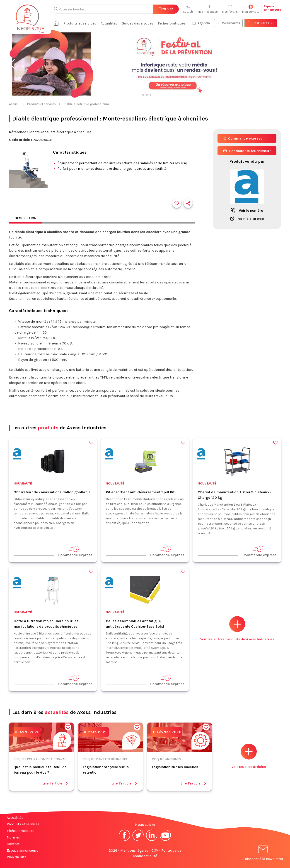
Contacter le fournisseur (247, 151)
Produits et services (82, 23)
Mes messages (208, 9)
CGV (155, 851)
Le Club (188, 9)
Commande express (243, 138)
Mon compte (251, 9)
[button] (12, 64)
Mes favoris (230, 9)
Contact (13, 844)
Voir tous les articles (249, 756)
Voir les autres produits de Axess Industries (237, 629)
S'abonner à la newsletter (263, 854)
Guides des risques (139, 23)
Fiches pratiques (174, 23)
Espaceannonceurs (272, 8)
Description (26, 218)
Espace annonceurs (23, 851)
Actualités (111, 23)
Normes (13, 837)
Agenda (203, 23)
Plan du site (17, 857)
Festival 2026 (263, 23)
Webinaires (230, 23)
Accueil (14, 104)
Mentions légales (134, 851)
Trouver (166, 9)
